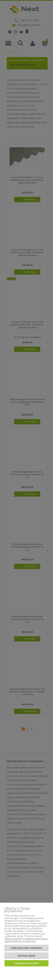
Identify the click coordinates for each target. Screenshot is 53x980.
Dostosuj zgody (26, 956)
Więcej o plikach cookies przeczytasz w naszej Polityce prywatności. (26, 940)
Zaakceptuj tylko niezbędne (26, 948)
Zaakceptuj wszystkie (27, 963)
